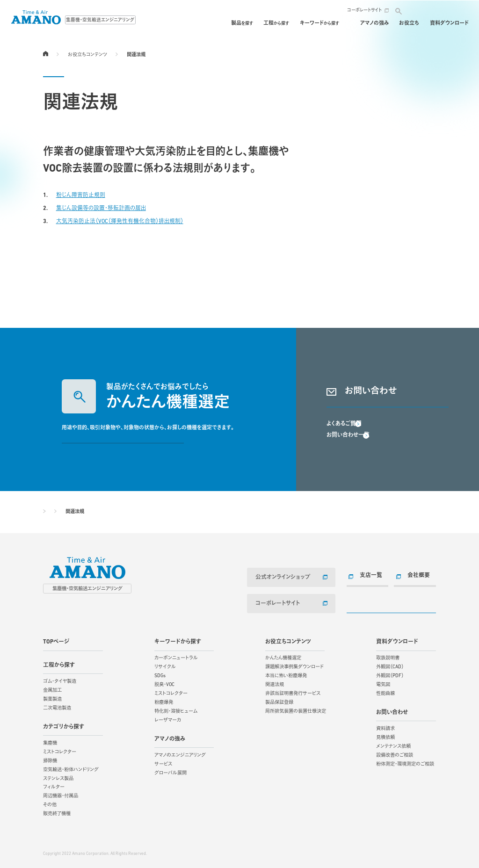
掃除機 (50, 759)
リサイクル (165, 665)
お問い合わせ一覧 (348, 448)
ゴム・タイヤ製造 (60, 679)
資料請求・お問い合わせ (388, 408)
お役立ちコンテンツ (87, 55)
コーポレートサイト (364, 11)
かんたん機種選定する (123, 444)
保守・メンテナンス (329, 24)
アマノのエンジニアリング (180, 753)
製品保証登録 (279, 700)
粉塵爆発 (164, 700)
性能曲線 (385, 691)
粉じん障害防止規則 (81, 195)
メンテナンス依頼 (393, 744)
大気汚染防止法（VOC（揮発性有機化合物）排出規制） (120, 222)
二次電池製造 (57, 706)
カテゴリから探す (64, 724)
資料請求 (385, 727)
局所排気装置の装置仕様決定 (296, 709)
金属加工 (52, 688)
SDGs (160, 674)
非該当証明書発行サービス (293, 691)
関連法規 (275, 683)
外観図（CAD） (390, 665)
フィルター (54, 785)
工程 (235, 24)
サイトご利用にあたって (64, 843)
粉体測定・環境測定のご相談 (405, 762)
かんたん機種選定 (283, 656)
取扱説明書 (388, 656)
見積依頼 (385, 735)
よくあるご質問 (344, 436)
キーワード (278, 24)
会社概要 (417, 575)
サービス (163, 762)
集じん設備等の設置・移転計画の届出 (101, 209)
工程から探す (59, 663)
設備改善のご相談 (395, 753)
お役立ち (409, 24)
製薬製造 (52, 697)
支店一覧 (369, 575)
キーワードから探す (178, 640)
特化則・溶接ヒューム (176, 709)
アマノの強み (374, 24)
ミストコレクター (60, 750)
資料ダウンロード (449, 24)
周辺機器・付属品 (61, 794)
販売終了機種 (57, 812)
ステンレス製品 (58, 776)
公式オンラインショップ (281, 577)
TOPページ (45, 53)
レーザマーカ (168, 718)
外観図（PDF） (390, 674)
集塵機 (50, 741)
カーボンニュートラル (176, 656)
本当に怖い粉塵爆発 (286, 674)
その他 (50, 803)
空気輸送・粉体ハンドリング (71, 768)
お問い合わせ (439, 11)
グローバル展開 (171, 771)
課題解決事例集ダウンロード (294, 665)
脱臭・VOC (164, 683)
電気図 (383, 683)
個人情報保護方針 (110, 843)
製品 (201, 24)
